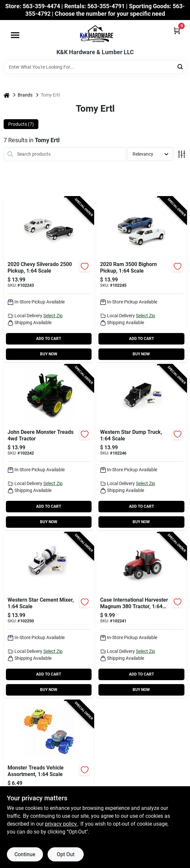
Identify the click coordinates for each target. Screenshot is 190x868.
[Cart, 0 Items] (177, 31)
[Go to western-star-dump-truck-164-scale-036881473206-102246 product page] (141, 447)
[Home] (7, 95)
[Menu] (15, 35)
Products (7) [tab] (21, 124)
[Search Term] (95, 67)
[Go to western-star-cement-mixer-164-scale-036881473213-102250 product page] (49, 615)
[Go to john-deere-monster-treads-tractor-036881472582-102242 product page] (49, 447)
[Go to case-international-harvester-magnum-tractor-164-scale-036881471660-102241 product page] (141, 615)
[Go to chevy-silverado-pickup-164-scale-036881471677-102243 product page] (49, 279)
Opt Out (66, 854)
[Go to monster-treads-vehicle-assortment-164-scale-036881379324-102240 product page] (49, 783)
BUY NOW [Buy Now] (49, 354)
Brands (25, 95)
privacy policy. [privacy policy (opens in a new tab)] (61, 824)
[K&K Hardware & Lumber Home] (95, 34)
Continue (25, 854)
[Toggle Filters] (182, 154)
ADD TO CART (49, 339)
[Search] (181, 67)
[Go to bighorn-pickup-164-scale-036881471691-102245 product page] (141, 279)
